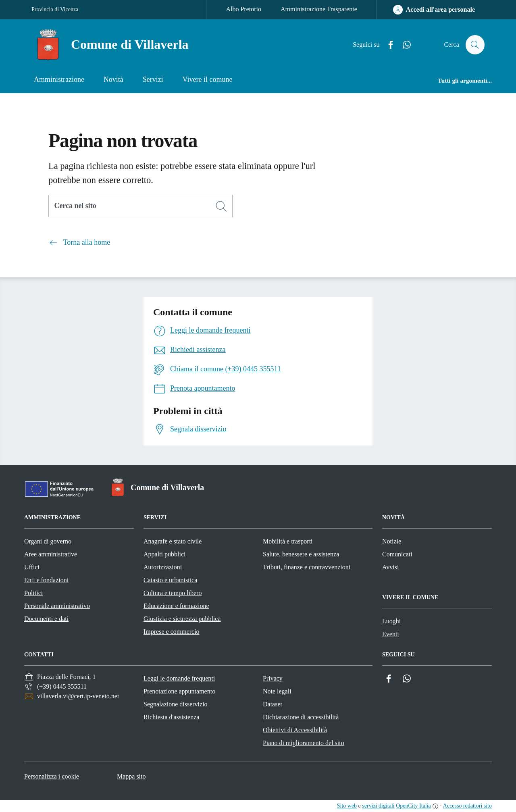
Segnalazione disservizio (176, 704)
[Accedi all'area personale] (434, 10)
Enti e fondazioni (46, 580)
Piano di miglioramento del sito (304, 743)
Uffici (32, 567)
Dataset (273, 704)
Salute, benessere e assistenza (301, 554)
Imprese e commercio (172, 632)
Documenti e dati (46, 619)
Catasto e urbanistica (170, 580)
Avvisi (390, 567)
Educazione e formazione (176, 606)
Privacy (273, 678)
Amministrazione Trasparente (319, 9)
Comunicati (397, 554)
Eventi (391, 634)
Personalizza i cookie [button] (52, 776)
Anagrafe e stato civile (173, 541)
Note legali (277, 691)
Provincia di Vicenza (55, 9)
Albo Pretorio (243, 9)
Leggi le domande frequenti (179, 678)
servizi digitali (378, 806)
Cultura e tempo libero (173, 593)
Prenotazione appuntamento (179, 691)
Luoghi (391, 621)
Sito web (347, 806)
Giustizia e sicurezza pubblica (182, 619)
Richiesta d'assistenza (171, 717)
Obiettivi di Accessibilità (295, 730)
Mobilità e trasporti (288, 541)
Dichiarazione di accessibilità (301, 717)
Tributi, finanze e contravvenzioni (307, 567)
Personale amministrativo (57, 606)
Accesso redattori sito (467, 806)
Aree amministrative (51, 554)
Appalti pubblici (164, 554)
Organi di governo (48, 541)
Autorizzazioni (163, 567)
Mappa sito (131, 776)
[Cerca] (221, 206)
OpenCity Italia (413, 806)
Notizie (392, 541)
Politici (33, 593)
